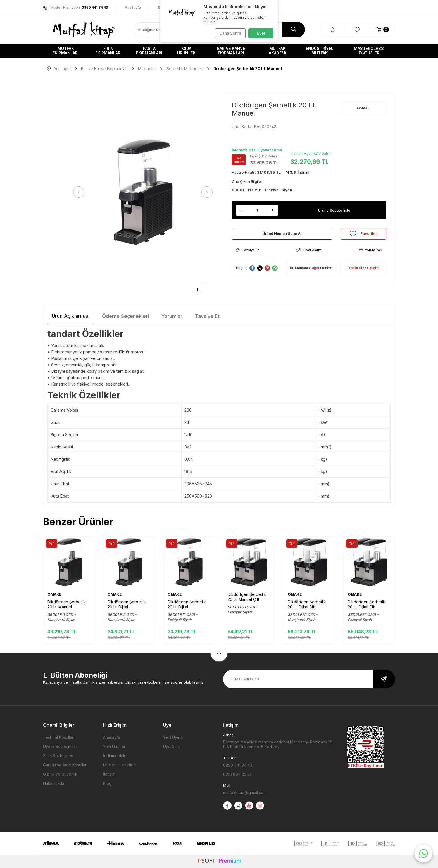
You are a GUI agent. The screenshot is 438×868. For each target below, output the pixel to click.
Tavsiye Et (247, 254)
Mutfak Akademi (278, 51)
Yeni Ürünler (114, 746)
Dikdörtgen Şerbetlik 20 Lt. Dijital (127, 604)
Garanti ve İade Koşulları (65, 765)
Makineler (147, 69)
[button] (81, 192)
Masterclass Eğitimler (369, 51)
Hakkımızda (54, 783)
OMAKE (363, 108)
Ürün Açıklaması (71, 316)
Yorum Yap (371, 254)
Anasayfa (59, 69)
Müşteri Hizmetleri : (75, 8)
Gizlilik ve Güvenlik (60, 774)
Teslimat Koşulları (59, 737)
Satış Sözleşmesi (58, 756)
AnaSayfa (133, 7)
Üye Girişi (172, 746)
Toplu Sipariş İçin (363, 272)
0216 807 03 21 (237, 774)
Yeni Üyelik (173, 737)
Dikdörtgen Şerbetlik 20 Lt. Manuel (67, 604)
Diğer (315, 272)
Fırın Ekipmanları (108, 51)
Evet (261, 33)
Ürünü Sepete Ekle (334, 210)
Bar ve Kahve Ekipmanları (231, 51)
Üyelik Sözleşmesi (60, 746)
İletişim (109, 774)
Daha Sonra (229, 33)
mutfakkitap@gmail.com (245, 792)
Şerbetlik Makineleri (185, 69)
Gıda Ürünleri (187, 51)
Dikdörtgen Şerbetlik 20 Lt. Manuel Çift (247, 597)
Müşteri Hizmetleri (119, 765)
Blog (107, 783)
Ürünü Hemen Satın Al (282, 235)
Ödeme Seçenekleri (125, 316)
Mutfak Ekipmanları (66, 51)
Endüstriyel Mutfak (320, 51)
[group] (143, 192)
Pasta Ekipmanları (149, 51)
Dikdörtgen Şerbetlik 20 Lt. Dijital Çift (307, 604)
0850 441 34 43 (238, 765)
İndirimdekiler (116, 756)
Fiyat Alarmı (309, 254)
